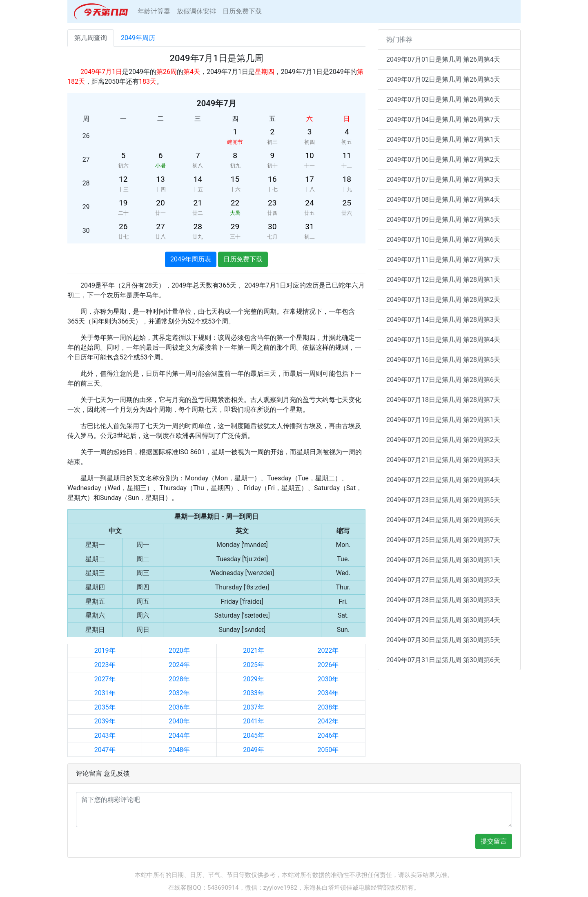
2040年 (179, 721)
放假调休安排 (196, 11)
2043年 (105, 735)
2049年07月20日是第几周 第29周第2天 (443, 440)
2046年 (328, 735)
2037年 (254, 707)
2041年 (254, 721)
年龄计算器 (154, 11)
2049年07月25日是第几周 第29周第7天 (443, 540)
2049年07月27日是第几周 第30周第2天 (443, 580)
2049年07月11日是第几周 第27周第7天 (443, 260)
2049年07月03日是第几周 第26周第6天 (443, 99)
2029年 (254, 679)
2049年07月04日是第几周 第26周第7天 (443, 119)
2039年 (105, 721)
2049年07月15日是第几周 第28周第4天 (443, 340)
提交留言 (494, 841)
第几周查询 (91, 38)
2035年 (105, 707)
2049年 (254, 750)
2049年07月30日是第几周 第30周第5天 (443, 640)
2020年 (179, 650)
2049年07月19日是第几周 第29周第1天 (443, 420)
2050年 (328, 750)
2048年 (179, 750)
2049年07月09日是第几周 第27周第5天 (443, 220)
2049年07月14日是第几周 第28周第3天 (443, 320)
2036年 (179, 707)
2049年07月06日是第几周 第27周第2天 (443, 160)
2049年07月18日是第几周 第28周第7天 (443, 400)
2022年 (328, 650)
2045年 (254, 735)
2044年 (179, 735)
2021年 (254, 650)
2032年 (179, 693)
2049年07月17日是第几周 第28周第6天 (443, 380)
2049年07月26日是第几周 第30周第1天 (443, 560)
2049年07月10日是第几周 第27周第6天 (443, 240)
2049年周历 (138, 38)
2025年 (254, 665)
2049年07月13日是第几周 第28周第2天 (443, 300)
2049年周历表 (191, 259)
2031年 (105, 693)
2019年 (105, 650)
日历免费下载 (242, 11)
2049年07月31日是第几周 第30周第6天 (443, 660)
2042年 (328, 721)
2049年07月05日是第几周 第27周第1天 (443, 139)
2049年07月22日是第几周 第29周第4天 (443, 480)
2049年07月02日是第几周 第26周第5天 (443, 79)
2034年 (328, 693)
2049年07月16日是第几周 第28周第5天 (443, 360)
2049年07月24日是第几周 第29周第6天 (443, 520)
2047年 (105, 750)
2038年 (328, 707)
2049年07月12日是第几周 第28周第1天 (443, 280)
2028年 (179, 679)
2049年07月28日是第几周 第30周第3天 (443, 600)
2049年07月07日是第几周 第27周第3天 (443, 180)
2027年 (105, 679)
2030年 (328, 679)
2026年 (328, 665)
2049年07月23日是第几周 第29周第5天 (443, 500)
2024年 (179, 665)
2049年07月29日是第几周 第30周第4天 (443, 620)
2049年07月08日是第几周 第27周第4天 (443, 200)
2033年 (254, 693)
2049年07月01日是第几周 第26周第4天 (443, 59)
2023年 (105, 665)
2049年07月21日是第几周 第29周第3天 (443, 460)
